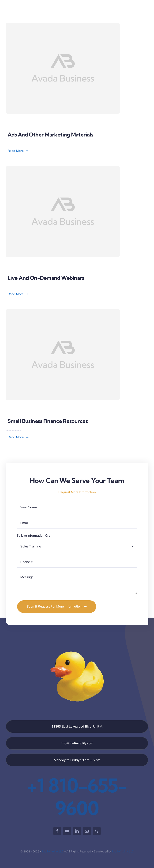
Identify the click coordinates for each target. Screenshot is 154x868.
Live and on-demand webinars (46, 278)
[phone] (97, 831)
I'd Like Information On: (34, 535)
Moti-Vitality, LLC (53, 851)
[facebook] (57, 831)
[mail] (87, 831)
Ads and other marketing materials (50, 134)
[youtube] (67, 831)
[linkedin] (77, 831)
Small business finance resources (48, 421)
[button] (18, 151)
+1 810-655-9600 (77, 797)
